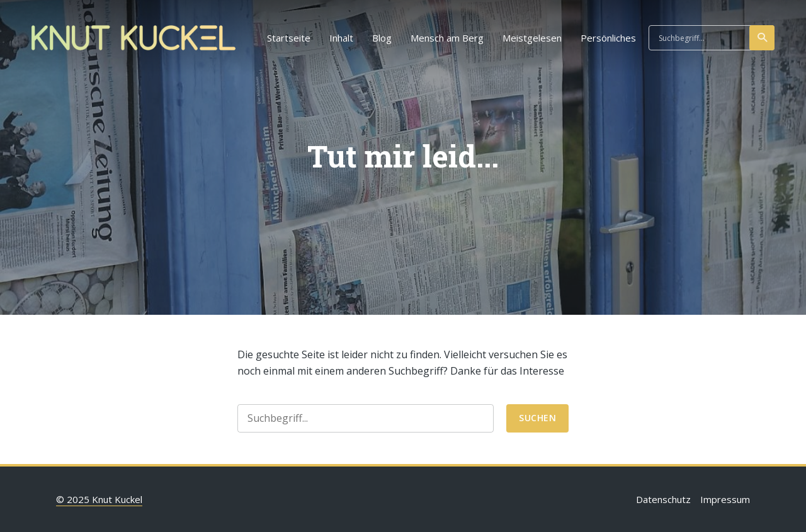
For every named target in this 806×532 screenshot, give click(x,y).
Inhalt (341, 38)
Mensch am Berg (447, 38)
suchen (763, 38)
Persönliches (608, 38)
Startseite (289, 38)
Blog (382, 38)
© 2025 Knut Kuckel (99, 499)
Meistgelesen (532, 38)
